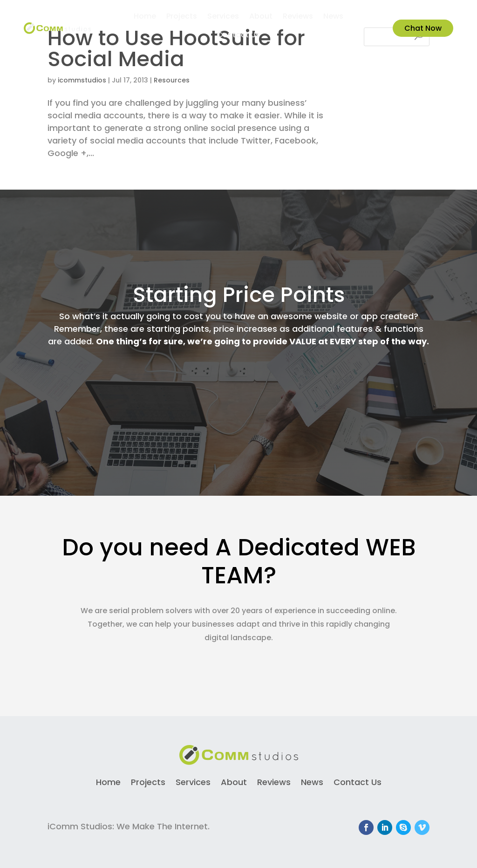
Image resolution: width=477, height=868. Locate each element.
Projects (182, 17)
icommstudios (82, 80)
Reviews (298, 17)
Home (145, 17)
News (333, 17)
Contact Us (238, 36)
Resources (172, 80)
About (261, 17)
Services (223, 17)
